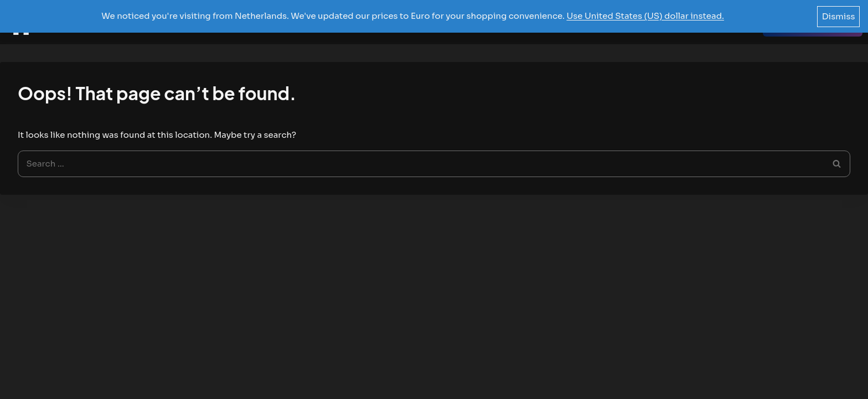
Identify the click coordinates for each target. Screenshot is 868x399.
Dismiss (839, 16)
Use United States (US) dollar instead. (645, 16)
